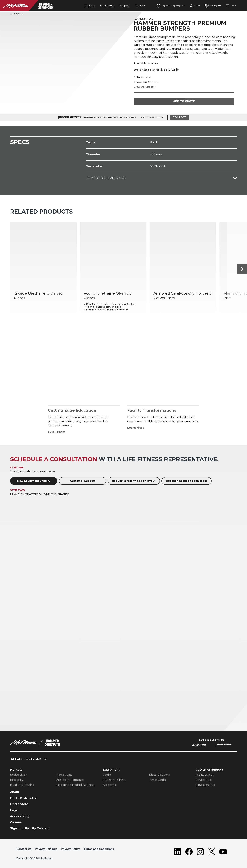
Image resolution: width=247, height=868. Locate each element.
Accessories (110, 785)
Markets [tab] (90, 6)
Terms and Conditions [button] (99, 849)
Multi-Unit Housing (22, 785)
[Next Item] (242, 269)
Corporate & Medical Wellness (75, 785)
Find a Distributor (23, 798)
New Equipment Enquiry (34, 481)
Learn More (56, 432)
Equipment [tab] (107, 6)
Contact (140, 6)
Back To (17, 14)
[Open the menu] (231, 6)
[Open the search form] (195, 6)
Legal (14, 810)
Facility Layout (205, 775)
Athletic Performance (70, 780)
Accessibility (20, 816)
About (15, 792)
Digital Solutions (159, 775)
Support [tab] (125, 6)
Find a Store (19, 804)
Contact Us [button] (24, 849)
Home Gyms (64, 775)
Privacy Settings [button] (46, 849)
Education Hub (205, 785)
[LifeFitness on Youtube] (223, 852)
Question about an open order (187, 481)
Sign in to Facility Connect (30, 828)
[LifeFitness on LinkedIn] (178, 852)
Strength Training (114, 780)
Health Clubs (18, 775)
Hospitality (17, 780)
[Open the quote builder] (213, 6)
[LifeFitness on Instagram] (200, 852)
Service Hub (203, 780)
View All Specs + (145, 87)
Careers (16, 822)
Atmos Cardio (158, 780)
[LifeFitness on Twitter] (212, 852)
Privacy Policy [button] (70, 849)
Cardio (107, 775)
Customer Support (83, 481)
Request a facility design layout (134, 481)
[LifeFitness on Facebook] (189, 852)
